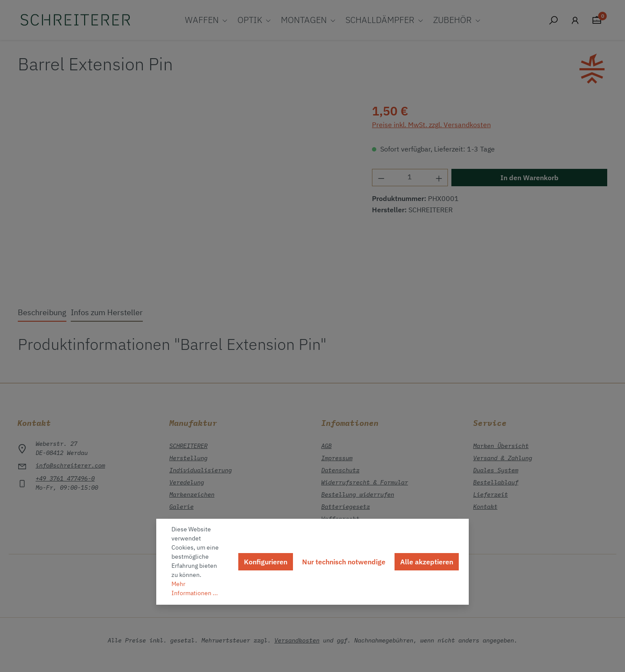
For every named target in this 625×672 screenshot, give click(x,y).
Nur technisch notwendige (344, 562)
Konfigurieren (266, 562)
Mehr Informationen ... (195, 589)
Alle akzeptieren (427, 562)
